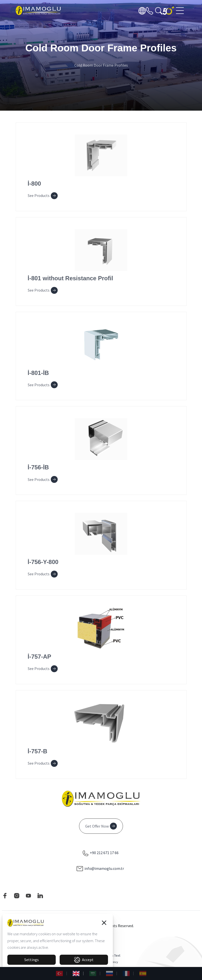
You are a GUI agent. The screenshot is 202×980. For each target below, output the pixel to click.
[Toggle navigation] (180, 11)
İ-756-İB (38, 467)
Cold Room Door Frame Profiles (101, 65)
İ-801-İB (38, 373)
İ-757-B (38, 751)
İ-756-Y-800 (43, 562)
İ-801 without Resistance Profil (70, 278)
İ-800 (34, 184)
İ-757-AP (40, 657)
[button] (104, 923)
